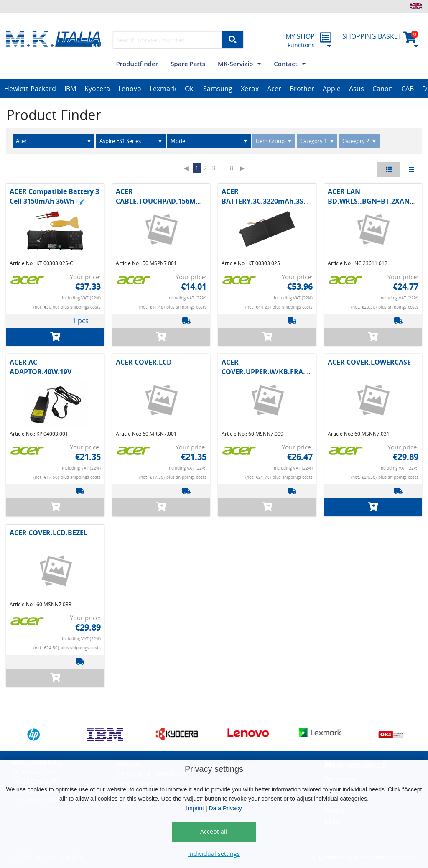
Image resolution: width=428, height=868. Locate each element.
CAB (408, 89)
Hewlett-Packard (30, 89)
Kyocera (97, 89)
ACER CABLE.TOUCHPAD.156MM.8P (164, 196)
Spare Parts (188, 64)
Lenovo (130, 89)
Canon (383, 89)
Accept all (214, 831)
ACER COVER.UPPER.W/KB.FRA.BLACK (274, 367)
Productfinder (137, 64)
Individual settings (214, 854)
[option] (30, 89)
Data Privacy (225, 808)
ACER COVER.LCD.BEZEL (48, 533)
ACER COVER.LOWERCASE (369, 362)
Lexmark (163, 89)
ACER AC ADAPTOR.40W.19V (41, 367)
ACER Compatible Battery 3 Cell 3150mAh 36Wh (54, 196)
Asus (357, 89)
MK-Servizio (235, 64)
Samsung (218, 89)
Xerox (250, 89)
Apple (332, 89)
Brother (302, 89)
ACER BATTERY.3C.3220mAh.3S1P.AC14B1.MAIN (290, 196)
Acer (274, 89)
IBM (70, 89)
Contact (285, 64)
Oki (190, 89)
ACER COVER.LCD (144, 362)
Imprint (195, 808)
